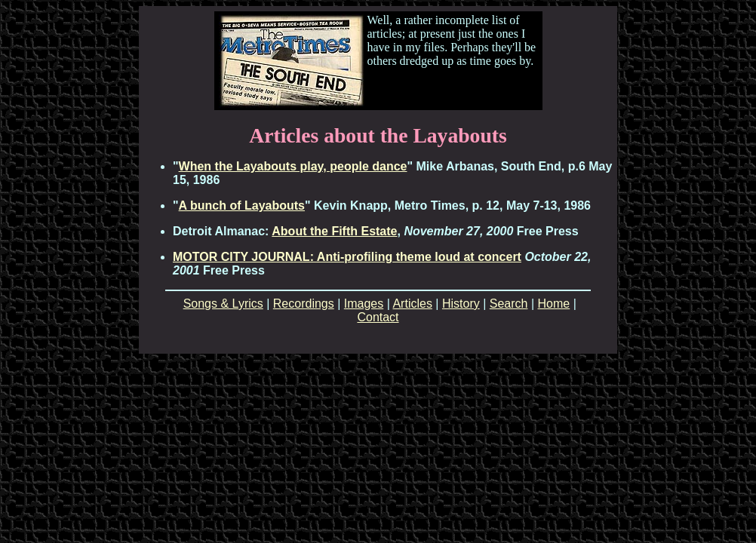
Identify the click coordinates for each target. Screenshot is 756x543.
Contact (378, 317)
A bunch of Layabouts (242, 206)
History (461, 304)
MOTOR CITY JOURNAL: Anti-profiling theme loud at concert (347, 257)
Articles (412, 304)
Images (364, 304)
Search (509, 304)
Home (554, 304)
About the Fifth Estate (334, 231)
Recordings (304, 304)
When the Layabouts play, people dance (293, 166)
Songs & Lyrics (223, 304)
